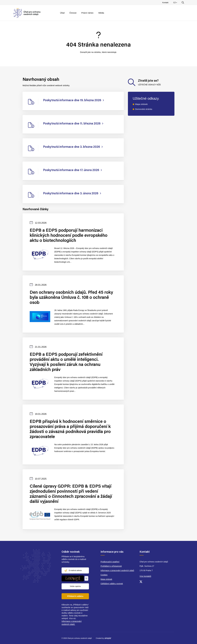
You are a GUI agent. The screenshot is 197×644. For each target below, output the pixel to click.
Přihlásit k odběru (75, 596)
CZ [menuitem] (176, 3)
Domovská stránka (144, 109)
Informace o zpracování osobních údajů (117, 570)
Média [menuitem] (101, 13)
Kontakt (165, 3)
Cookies (104, 575)
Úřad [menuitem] (62, 13)
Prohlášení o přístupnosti (111, 566)
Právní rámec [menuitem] (87, 13)
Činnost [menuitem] (73, 13)
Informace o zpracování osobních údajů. (72, 623)
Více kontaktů (145, 576)
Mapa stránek (141, 104)
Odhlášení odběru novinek (112, 584)
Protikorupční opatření (110, 562)
